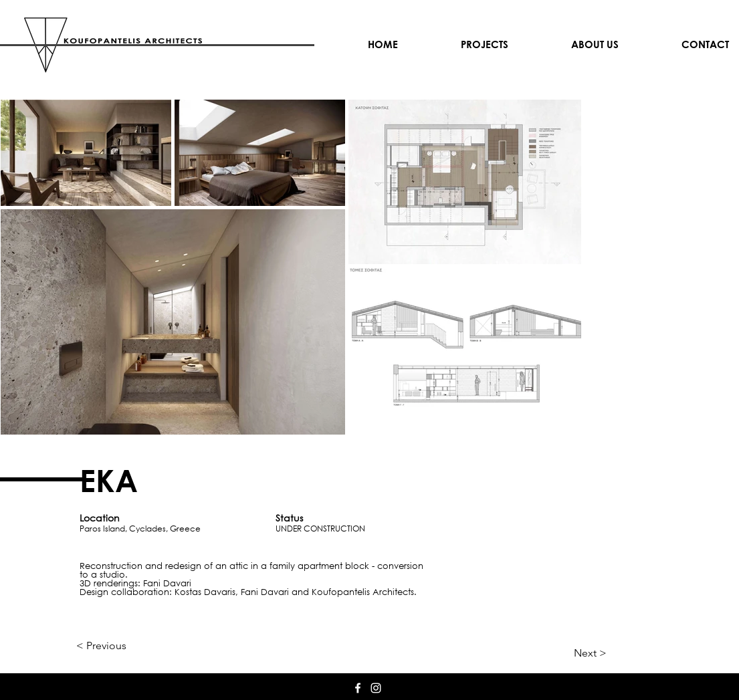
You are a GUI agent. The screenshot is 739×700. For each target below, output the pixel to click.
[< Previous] (120, 646)
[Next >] (573, 653)
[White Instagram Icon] (376, 688)
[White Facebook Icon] (358, 688)
